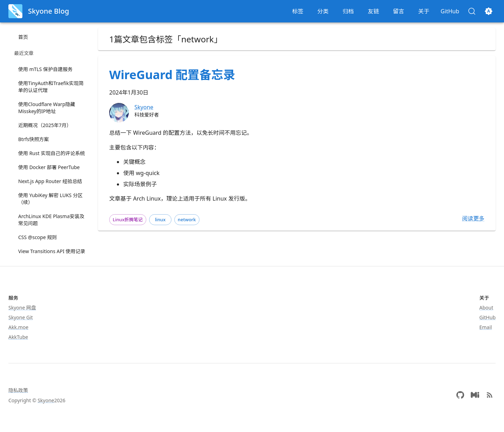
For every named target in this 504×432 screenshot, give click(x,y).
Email (486, 327)
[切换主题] (489, 11)
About (486, 308)
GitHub (488, 317)
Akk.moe (18, 327)
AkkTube (18, 337)
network (187, 220)
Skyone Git (21, 317)
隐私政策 (18, 390)
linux (160, 220)
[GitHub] (460, 395)
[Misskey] (475, 395)
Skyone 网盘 (22, 308)
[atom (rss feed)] (490, 395)
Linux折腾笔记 (128, 220)
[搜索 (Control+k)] (472, 11)
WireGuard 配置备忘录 (172, 75)
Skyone (46, 400)
